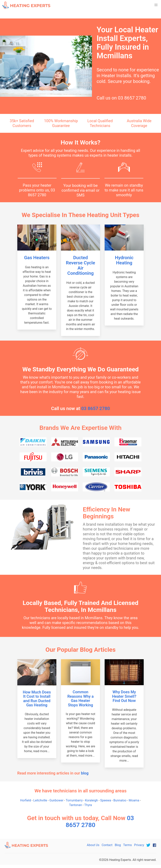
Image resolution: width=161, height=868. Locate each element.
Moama (134, 800)
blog (85, 773)
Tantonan (75, 805)
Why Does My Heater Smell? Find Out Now (124, 696)
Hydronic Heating (124, 260)
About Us (93, 845)
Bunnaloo (120, 800)
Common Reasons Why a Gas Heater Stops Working (80, 698)
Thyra (88, 805)
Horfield (26, 800)
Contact (107, 845)
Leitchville (40, 800)
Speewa (106, 800)
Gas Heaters (37, 258)
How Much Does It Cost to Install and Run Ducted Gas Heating (37, 699)
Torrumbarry (74, 800)
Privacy (139, 845)
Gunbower (56, 800)
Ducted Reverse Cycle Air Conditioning (81, 265)
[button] (156, 5)
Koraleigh (91, 800)
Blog (118, 845)
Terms (127, 845)
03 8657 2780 (132, 98)
